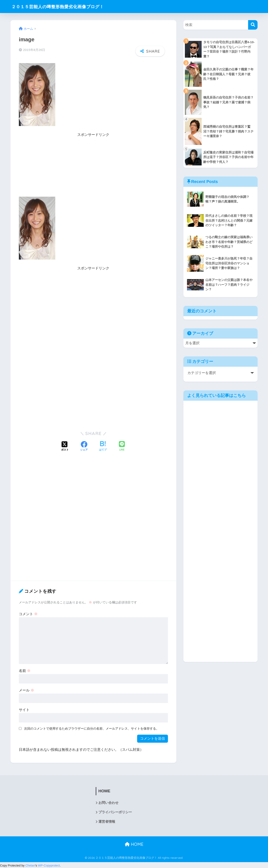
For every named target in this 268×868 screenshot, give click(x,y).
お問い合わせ (108, 802)
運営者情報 (107, 821)
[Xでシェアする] (65, 446)
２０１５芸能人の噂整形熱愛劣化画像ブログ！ (65, 6)
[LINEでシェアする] (122, 446)
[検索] (253, 25)
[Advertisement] (93, 167)
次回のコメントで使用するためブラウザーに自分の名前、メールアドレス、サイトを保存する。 (92, 728)
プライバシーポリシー (115, 811)
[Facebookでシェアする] (84, 446)
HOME (134, 844)
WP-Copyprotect (49, 865)
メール (26, 689)
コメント (28, 613)
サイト (24, 709)
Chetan (30, 865)
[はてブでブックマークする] (103, 446)
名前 (25, 670)
